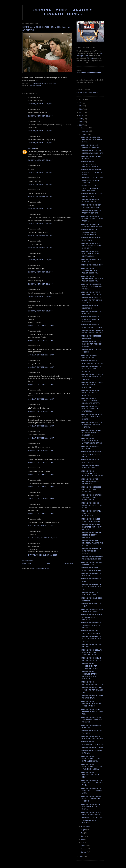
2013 (81, 106)
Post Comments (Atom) (41, 568)
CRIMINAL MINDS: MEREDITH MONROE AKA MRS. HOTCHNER (92, 385)
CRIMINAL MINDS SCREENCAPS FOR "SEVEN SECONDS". (89, 271)
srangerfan (32, 148)
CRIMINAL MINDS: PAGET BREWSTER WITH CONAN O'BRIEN (91, 527)
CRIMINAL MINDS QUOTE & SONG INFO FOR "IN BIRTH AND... (92, 791)
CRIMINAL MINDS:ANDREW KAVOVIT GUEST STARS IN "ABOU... (92, 219)
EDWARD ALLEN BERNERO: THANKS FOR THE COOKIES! (91, 820)
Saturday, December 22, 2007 (43, 555)
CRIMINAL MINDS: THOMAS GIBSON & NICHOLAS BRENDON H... (91, 433)
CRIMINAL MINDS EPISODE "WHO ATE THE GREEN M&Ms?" (91, 625)
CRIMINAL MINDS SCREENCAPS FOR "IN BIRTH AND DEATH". (90, 759)
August (84, 830)
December (85, 128)
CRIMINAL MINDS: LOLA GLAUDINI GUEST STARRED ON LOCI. (90, 232)
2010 (81, 115)
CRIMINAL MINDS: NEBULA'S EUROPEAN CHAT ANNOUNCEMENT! (91, 652)
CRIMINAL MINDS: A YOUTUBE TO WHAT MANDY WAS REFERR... (90, 401)
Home (48, 564)
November (85, 131)
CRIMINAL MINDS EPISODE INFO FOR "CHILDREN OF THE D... (91, 587)
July (83, 833)
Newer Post (27, 564)
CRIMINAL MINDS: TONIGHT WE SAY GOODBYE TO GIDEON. (91, 799)
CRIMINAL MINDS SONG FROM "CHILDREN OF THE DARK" (91, 505)
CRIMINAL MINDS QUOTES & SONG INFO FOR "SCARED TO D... (92, 690)
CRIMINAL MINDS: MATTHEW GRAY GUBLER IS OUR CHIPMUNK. (91, 425)
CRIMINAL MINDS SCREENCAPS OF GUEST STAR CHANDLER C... (91, 767)
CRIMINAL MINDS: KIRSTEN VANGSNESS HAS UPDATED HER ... (91, 497)
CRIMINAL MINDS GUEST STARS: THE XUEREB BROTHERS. (90, 319)
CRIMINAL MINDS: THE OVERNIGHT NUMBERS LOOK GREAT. (90, 481)
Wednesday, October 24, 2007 (43, 538)
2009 (81, 119)
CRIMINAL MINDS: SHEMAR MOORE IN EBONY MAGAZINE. (91, 535)
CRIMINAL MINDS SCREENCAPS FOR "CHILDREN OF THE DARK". (92, 473)
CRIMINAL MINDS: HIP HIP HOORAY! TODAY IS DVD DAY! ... (91, 807)
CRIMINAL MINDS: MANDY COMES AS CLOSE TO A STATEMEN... (91, 409)
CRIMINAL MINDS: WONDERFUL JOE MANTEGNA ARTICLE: (90, 164)
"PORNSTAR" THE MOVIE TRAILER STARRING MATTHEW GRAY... (90, 188)
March (83, 846)
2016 (81, 103)
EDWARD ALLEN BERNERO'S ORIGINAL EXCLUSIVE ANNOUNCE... (92, 180)
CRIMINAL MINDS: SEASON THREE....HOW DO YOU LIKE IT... (91, 454)
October (84, 134)
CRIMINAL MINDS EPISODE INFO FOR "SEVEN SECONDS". (91, 369)
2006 (81, 856)
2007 (81, 125)
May (83, 839)
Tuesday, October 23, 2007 (41, 526)
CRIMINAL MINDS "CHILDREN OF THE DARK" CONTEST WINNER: (92, 377)
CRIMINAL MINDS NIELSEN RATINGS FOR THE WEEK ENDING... (91, 344)
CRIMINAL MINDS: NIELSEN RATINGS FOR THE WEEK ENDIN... (91, 172)
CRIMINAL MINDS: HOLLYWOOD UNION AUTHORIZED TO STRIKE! (91, 441)
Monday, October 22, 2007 (41, 326)
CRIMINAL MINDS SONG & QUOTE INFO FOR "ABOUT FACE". (92, 140)
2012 (81, 109)
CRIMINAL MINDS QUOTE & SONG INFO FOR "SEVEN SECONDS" (91, 300)
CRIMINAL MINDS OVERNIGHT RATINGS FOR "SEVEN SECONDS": (92, 279)
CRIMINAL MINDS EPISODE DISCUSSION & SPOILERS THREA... (91, 287)
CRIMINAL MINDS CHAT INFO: (92, 265)
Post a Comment (28, 560)
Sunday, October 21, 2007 (41, 104)
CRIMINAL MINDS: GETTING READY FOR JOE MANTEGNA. (91, 617)
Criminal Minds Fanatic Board (87, 92)
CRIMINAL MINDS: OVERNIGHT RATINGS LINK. (90, 775)
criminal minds (35, 85)
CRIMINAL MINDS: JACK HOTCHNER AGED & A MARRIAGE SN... (90, 254)
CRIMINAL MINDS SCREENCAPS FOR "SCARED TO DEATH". (90, 666)
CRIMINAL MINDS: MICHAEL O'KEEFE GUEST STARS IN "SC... (92, 712)
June (83, 836)
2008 (81, 122)
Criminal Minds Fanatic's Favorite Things (63, 12)
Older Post (69, 564)
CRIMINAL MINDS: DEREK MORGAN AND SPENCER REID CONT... (91, 246)
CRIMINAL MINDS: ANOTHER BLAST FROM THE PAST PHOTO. (91, 417)
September (85, 827)
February (84, 849)
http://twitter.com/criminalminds (89, 73)
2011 (81, 112)
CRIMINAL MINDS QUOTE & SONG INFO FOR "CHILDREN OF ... (91, 513)
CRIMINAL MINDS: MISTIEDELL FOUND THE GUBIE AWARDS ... (91, 704)
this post (90, 58)
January (84, 852)
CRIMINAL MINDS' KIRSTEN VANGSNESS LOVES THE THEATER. (91, 720)
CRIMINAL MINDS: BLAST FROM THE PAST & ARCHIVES (90, 393)
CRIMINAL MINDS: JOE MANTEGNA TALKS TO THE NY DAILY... (92, 543)
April (83, 842)
